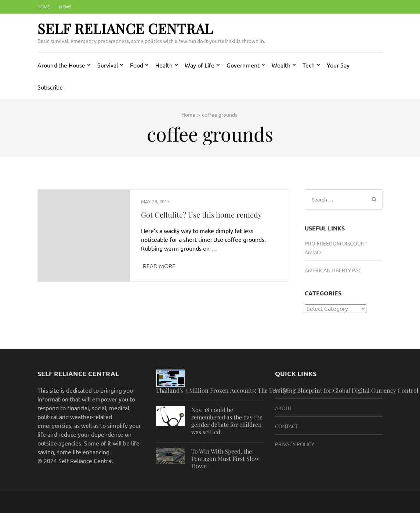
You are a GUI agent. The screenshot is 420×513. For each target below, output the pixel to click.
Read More (159, 266)
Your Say (338, 65)
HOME (283, 390)
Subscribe (50, 87)
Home (44, 7)
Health (164, 65)
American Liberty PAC (333, 270)
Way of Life (200, 65)
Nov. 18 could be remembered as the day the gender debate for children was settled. (227, 421)
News (65, 7)
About (284, 408)
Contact (287, 426)
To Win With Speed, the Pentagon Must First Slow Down (225, 459)
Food (137, 65)
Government (243, 65)
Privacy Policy (295, 444)
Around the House (61, 65)
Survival (108, 65)
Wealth (281, 65)
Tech (309, 65)
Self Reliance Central (125, 28)
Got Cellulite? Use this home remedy (201, 214)
